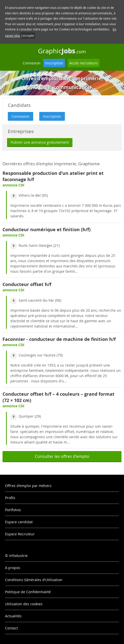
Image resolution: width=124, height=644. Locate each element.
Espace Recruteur (20, 534)
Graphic (62, 51)
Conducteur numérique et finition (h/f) (47, 230)
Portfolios (13, 510)
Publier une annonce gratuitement (40, 142)
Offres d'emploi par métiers (28, 486)
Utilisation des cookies (24, 604)
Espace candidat (19, 522)
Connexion (32, 63)
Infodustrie (18, 556)
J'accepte (28, 35)
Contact (11, 628)
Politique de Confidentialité (28, 592)
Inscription (54, 63)
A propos (13, 568)
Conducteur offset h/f (27, 284)
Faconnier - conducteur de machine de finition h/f (59, 339)
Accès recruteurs (84, 63)
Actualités (13, 616)
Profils (10, 498)
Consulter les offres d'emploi (62, 456)
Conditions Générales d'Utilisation (34, 580)
